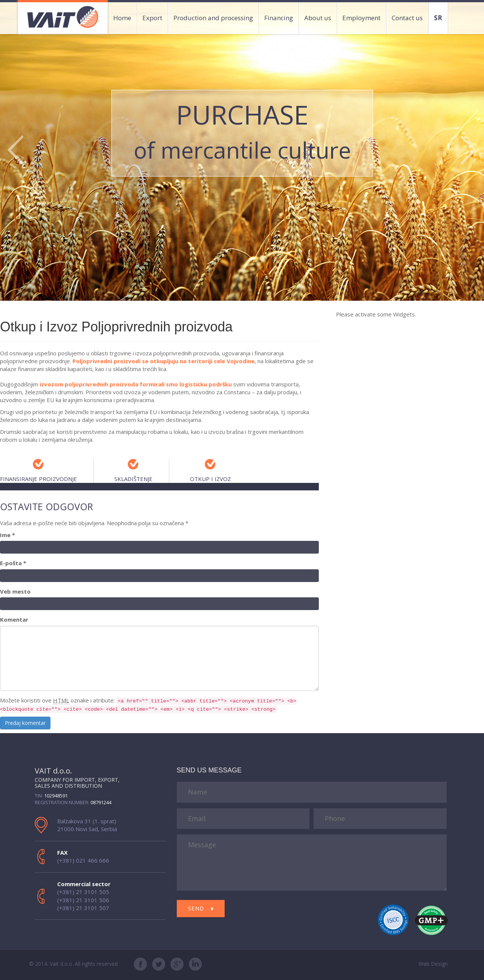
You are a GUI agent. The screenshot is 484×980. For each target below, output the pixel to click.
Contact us (407, 18)
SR (438, 18)
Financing (279, 18)
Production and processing (213, 18)
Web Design (433, 964)
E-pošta (13, 563)
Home (122, 18)
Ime (7, 535)
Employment (361, 18)
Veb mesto (15, 591)
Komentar (14, 619)
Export (152, 18)
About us (318, 18)
